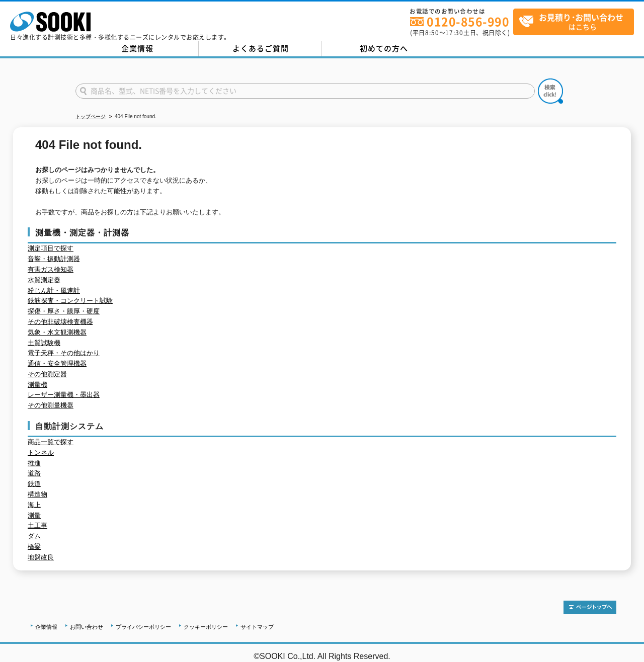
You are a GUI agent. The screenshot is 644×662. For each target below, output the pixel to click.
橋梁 (34, 547)
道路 (34, 473)
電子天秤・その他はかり (64, 353)
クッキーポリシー (206, 627)
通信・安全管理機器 (57, 363)
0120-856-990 (468, 21)
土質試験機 (44, 343)
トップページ (91, 116)
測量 (34, 515)
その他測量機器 (51, 405)
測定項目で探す (51, 248)
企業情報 (137, 48)
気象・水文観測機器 (57, 332)
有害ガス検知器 (51, 269)
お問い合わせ (87, 627)
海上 (34, 505)
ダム (34, 536)
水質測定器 (44, 280)
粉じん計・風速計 (54, 291)
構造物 (37, 494)
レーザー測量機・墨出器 (64, 395)
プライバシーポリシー (143, 627)
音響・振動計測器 (54, 259)
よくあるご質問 (261, 48)
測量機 (37, 385)
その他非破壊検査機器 (60, 322)
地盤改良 (41, 557)
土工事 (37, 525)
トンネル (41, 452)
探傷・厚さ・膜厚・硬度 (64, 311)
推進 (34, 463)
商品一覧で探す (51, 442)
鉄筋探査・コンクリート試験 (70, 301)
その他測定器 (47, 374)
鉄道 (34, 484)
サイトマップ (257, 627)
